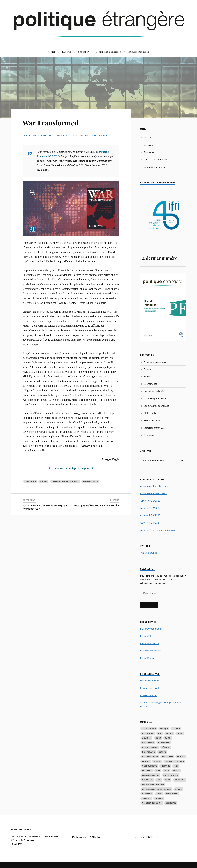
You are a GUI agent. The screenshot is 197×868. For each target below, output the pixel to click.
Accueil (52, 52)
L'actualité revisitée (154, 391)
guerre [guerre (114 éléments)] (157, 761)
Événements (150, 384)
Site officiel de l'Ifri (150, 680)
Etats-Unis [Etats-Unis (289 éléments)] (168, 756)
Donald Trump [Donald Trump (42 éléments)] (150, 747)
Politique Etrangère (39, 135)
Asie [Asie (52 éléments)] (160, 733)
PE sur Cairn (147, 636)
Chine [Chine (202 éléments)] (180, 733)
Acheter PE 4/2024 (150, 522)
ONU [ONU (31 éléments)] (159, 780)
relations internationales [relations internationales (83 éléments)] (157, 789)
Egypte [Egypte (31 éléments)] (162, 752)
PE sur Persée (147, 658)
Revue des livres (97, 135)
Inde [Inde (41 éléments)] (176, 766)
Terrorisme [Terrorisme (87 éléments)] (172, 794)
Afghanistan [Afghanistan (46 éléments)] (149, 728)
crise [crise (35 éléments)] (158, 738)
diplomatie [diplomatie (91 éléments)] (148, 742)
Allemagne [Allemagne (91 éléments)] (148, 733)
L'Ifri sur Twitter (148, 695)
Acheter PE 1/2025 (150, 500)
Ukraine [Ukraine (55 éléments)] (159, 798)
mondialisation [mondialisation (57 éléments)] (151, 775)
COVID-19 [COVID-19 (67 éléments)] (147, 738)
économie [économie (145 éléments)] (171, 803)
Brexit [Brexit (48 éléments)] (170, 733)
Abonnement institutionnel (155, 486)
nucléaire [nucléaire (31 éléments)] (148, 780)
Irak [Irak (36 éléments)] (158, 770)
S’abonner (83, 52)
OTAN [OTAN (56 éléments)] (168, 780)
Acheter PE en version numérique (158, 530)
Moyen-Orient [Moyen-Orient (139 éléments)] (171, 775)
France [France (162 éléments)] (146, 761)
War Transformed (50, 123)
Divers (147, 369)
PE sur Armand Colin (151, 628)
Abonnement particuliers (153, 493)
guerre (44, 481)
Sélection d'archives (154, 428)
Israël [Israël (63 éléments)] (176, 770)
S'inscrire (149, 604)
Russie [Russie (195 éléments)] (178, 789)
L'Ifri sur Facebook (150, 688)
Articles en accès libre (155, 362)
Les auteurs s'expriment (156, 406)
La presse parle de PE (155, 398)
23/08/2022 (68, 135)
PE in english (150, 413)
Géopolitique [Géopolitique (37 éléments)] (150, 766)
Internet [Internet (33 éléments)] (147, 770)
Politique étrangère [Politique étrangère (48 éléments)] (153, 784)
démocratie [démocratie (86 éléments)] (148, 752)
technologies (90, 481)
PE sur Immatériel (149, 643)
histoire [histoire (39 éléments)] (165, 766)
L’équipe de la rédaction (108, 52)
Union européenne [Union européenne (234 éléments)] (152, 803)
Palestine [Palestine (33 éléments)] (180, 780)
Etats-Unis (30, 481)
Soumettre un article (139, 52)
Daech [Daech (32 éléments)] (168, 738)
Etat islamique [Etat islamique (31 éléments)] (150, 756)
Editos (147, 376)
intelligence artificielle (65, 481)
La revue (67, 52)
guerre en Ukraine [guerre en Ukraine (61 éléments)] (175, 761)
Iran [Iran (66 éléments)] (167, 770)
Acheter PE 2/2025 (150, 508)
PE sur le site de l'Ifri (151, 650)
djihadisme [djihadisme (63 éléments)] (164, 742)
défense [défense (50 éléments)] (166, 747)
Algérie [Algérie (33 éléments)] (176, 728)
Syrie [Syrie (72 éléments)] (159, 794)
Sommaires (150, 435)
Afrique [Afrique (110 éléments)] (164, 728)
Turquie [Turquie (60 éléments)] (147, 798)
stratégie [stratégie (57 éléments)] (147, 794)
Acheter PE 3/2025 (150, 515)
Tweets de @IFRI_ (149, 553)
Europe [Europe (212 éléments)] (181, 756)
